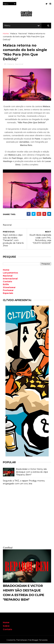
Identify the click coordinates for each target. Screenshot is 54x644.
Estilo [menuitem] (6, 285)
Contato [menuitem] (7, 282)
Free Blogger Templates (38, 640)
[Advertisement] (27, 517)
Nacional (23, 34)
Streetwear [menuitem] (9, 288)
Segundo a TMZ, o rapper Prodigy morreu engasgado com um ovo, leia (24, 483)
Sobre (6, 626)
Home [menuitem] (6, 270)
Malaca (14, 34)
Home (6, 34)
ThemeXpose (21, 640)
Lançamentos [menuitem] (10, 273)
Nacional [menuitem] (8, 276)
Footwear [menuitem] (8, 291)
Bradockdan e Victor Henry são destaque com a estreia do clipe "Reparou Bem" (32, 472)
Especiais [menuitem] (8, 294)
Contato (7, 630)
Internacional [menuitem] (10, 279)
